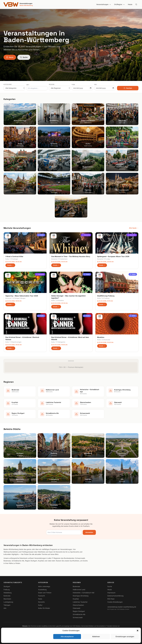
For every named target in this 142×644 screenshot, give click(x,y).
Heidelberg (8, 593)
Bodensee (76, 586)
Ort (28, 85)
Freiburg (106, 298)
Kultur (41, 235)
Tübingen (7, 605)
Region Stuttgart (79, 611)
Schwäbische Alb (79, 614)
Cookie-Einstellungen (115, 602)
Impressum (111, 593)
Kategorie (8, 84)
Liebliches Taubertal (80, 602)
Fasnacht (41, 596)
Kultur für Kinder (44, 608)
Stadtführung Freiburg (106, 296)
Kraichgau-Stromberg (81, 596)
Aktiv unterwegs (44, 586)
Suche (24, 57)
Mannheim (7, 599)
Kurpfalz (76, 599)
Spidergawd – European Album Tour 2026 (113, 256)
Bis (96, 85)
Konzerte (86, 235)
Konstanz (60, 300)
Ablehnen (96, 637)
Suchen (128, 88)
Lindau (107, 259)
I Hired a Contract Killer (14, 256)
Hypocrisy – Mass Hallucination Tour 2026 (22, 296)
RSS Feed (111, 599)
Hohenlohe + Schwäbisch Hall (83, 593)
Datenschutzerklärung (115, 596)
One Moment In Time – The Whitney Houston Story (71, 256)
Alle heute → (134, 228)
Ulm (5, 608)
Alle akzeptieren (67, 637)
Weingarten (61, 342)
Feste (40, 599)
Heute (130, 4)
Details (10, 265)
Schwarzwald (78, 617)
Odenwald (76, 608)
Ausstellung (42, 590)
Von (73, 85)
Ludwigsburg (8, 602)
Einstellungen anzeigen (125, 637)
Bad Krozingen (16, 342)
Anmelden (89, 532)
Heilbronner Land (79, 590)
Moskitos (101, 337)
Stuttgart (7, 586)
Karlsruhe (106, 340)
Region (52, 84)
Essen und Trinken (45, 593)
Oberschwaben (78, 605)
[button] (138, 631)
